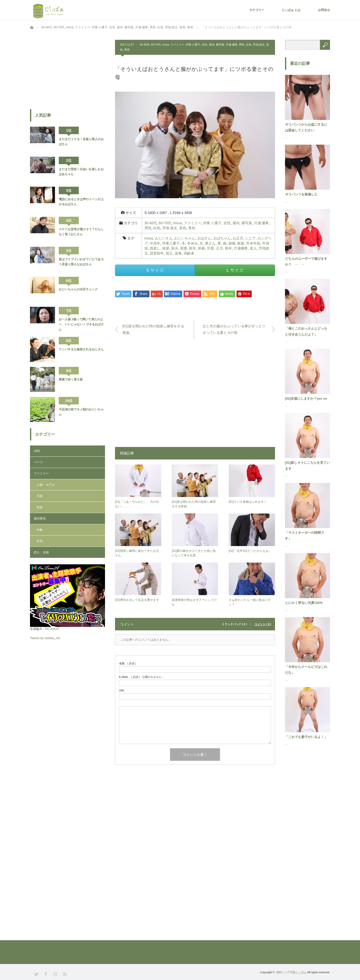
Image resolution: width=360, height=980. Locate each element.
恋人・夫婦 (41, 552)
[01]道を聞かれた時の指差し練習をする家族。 (153, 329)
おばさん (204, 238)
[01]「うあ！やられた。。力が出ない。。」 (137, 504)
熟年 (228, 248)
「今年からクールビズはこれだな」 (306, 670)
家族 (241, 243)
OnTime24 (52, 629)
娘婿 (232, 243)
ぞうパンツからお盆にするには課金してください (306, 127)
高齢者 (189, 253)
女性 (204, 45)
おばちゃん (222, 238)
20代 (37, 451)
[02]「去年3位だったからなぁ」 (250, 551)
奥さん (210, 243)
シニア (250, 238)
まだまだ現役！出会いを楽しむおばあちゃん (81, 172)
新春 (201, 248)
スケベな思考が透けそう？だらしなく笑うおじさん (81, 232)
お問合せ (324, 10)
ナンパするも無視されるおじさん (81, 349)
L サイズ (235, 270)
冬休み (192, 243)
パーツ (38, 462)
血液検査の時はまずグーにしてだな (194, 602)
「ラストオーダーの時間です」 (304, 536)
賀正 (169, 253)
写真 (40, 496)
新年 (192, 248)
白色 (249, 45)
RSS (64, 974)
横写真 (220, 45)
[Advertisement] (195, 395)
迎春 (178, 253)
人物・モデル (46, 485)
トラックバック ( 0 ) (234, 624)
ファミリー (177, 45)
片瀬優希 (241, 248)
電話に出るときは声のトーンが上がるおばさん (81, 202)
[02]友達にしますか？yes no (306, 399)
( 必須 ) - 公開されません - (141, 677)
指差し (155, 248)
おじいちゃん (185, 238)
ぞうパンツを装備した (301, 194)
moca (166, 45)
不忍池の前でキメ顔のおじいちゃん (81, 412)
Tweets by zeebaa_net (45, 638)
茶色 (183, 228)
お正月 (238, 238)
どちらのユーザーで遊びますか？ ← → (306, 262)
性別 (40, 541)
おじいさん (164, 238)
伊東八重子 (171, 243)
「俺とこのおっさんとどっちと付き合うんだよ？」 (306, 331)
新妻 (184, 248)
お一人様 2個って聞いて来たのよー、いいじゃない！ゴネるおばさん (81, 324)
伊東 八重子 (193, 45)
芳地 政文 (259, 45)
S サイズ (155, 270)
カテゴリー (257, 10)
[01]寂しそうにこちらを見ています (307, 465)
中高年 (155, 243)
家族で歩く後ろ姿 (71, 379)
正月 (219, 248)
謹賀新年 (157, 253)
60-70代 (156, 45)
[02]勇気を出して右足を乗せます (137, 600)
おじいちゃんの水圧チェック (78, 289)
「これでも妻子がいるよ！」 (306, 737)
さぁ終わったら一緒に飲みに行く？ (250, 602)
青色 (127, 50)
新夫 (175, 248)
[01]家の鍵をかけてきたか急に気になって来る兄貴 (194, 553)
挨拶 (166, 248)
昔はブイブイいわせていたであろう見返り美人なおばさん (81, 262)
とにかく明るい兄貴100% (304, 603)
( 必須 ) (127, 664)
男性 (242, 45)
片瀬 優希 (232, 45)
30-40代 (145, 45)
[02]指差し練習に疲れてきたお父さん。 (137, 553)
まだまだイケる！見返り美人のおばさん (81, 142)
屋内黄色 (40, 519)
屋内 (212, 45)
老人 (253, 248)
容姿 (40, 507)
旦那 (210, 248)
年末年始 (253, 243)
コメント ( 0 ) (263, 624)
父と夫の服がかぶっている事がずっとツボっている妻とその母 (234, 329)
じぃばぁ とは (291, 10)
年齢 (40, 530)
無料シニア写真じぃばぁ (291, 972)
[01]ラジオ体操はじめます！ (248, 502)
